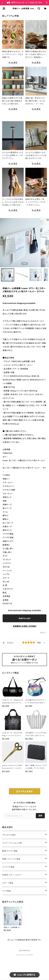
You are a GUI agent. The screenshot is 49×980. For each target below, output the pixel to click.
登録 (40, 816)
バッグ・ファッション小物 (12, 843)
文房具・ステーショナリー (13, 875)
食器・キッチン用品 (10, 851)
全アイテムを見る (24, 791)
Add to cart (24, 618)
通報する (43, 633)
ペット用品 (7, 891)
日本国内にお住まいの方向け (25, 626)
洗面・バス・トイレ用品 (11, 859)
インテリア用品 (8, 867)
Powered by (25, 955)
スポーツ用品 (8, 883)
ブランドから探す (9, 835)
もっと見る (13, 62)
